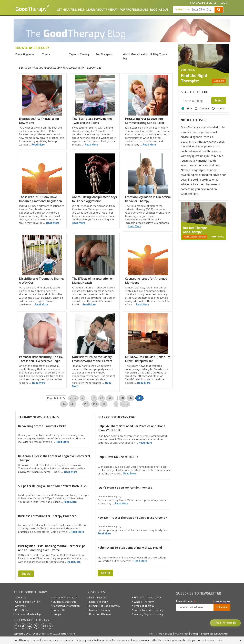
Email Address (186, 601)
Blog (154, 10)
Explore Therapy (99, 602)
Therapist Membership (28, 614)
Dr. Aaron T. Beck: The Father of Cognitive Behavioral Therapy (54, 458)
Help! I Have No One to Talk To (118, 457)
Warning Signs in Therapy (149, 614)
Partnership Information (66, 606)
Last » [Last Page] (125, 404)
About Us (20, 598)
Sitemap (195, 634)
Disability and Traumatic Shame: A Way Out (41, 281)
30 (109, 398)
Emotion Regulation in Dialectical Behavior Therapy (148, 199)
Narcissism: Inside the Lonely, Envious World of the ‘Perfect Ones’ (92, 359)
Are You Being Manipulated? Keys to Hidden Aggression (94, 199)
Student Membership (64, 602)
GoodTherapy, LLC (47, 634)
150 (86, 404)
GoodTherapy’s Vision (28, 602)
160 (95, 404)
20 (101, 398)
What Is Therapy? (144, 602)
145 (73, 404)
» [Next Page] (116, 404)
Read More (38, 145)
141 (122, 398)
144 (64, 404)
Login (224, 3)
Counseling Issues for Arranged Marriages (146, 281)
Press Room (22, 610)
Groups (57, 614)
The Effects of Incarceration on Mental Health (93, 281)
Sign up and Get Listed (203, 3)
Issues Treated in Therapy (149, 610)
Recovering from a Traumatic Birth (42, 426)
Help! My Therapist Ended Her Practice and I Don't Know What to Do (132, 428)
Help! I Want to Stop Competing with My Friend (130, 548)
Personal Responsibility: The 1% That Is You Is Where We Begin (41, 359)
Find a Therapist (98, 598)
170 (104, 404)
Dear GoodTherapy (100, 614)
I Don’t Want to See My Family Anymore (125, 488)
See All (26, 574)
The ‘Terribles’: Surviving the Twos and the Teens (92, 121)
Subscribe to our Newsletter (214, 634)
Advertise (21, 606)
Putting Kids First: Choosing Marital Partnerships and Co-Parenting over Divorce (52, 548)
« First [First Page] (73, 398)
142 (130, 398)
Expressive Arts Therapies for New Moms (39, 121)
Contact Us (59, 610)
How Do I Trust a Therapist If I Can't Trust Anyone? (132, 518)
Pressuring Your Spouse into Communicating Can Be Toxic (145, 121)
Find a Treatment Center (148, 598)
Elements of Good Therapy (105, 606)
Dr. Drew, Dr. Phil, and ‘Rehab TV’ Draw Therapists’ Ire (148, 359)
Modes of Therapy (100, 610)
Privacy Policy (181, 634)
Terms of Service (164, 634)
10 (94, 398)
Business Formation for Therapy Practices (47, 516)
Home (151, 634)
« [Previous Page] (82, 398)
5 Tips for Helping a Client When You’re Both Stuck (53, 486)
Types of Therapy (144, 606)
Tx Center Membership (65, 598)
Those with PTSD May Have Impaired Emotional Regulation (40, 199)
